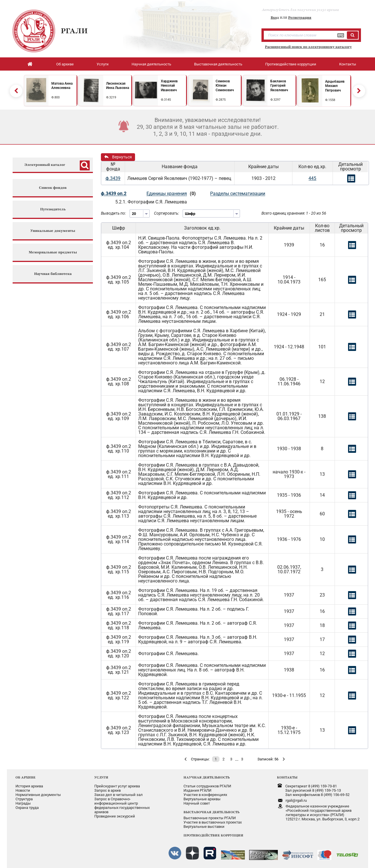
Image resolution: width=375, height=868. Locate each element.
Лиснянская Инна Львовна (118, 86)
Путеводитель (53, 209)
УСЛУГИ (101, 777)
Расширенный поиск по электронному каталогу (308, 47)
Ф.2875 (221, 100)
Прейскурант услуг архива (117, 786)
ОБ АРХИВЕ (26, 777)
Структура (24, 799)
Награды (23, 803)
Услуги (103, 64)
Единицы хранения (167, 194)
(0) (193, 194)
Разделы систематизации (238, 194)
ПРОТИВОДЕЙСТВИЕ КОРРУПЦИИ (213, 835)
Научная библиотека (53, 274)
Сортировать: (166, 213)
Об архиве (65, 64)
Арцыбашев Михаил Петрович (335, 86)
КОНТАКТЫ (287, 777)
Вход (275, 18)
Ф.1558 (330, 100)
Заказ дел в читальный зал (119, 795)
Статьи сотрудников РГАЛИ (207, 786)
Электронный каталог (45, 165)
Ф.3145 (166, 100)
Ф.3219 (111, 97)
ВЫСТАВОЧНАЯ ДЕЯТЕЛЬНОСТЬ (211, 812)
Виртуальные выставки (204, 827)
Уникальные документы (53, 231)
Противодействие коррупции (291, 64)
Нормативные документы (38, 795)
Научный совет (197, 803)
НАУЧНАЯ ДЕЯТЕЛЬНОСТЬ (207, 777)
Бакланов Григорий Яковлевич (279, 86)
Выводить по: (113, 213)
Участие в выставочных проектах (213, 822)
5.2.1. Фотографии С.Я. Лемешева (151, 202)
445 (312, 178)
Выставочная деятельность (218, 64)
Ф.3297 (275, 100)
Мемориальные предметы (53, 252)
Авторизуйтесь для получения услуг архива (300, 10)
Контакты (348, 64)
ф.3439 (113, 178)
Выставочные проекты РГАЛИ (210, 818)
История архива (29, 786)
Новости (23, 790)
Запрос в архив (108, 790)
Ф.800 (55, 97)
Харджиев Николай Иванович (169, 86)
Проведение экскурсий (115, 816)
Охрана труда (27, 808)
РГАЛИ (74, 31)
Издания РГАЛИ (197, 790)
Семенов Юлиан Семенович (225, 86)
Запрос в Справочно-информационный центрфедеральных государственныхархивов (122, 805)
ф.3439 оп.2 (114, 194)
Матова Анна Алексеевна (62, 86)
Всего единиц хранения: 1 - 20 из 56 (294, 213)
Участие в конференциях (205, 795)
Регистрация (300, 18)
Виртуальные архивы (202, 799)
